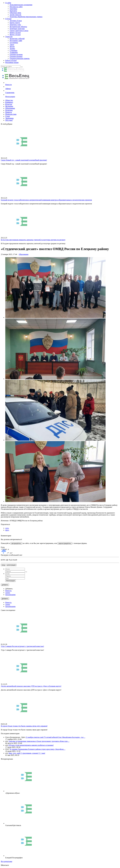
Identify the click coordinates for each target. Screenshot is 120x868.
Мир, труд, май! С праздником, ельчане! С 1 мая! (27, 753)
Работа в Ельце (11, 60)
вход (3, 565)
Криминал (9, 102)
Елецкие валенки (16, 56)
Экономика (9, 118)
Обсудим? (9, 120)
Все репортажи (7, 861)
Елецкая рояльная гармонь (20, 58)
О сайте (8, 3)
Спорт (8, 116)
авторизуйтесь (16, 543)
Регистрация (10, 581)
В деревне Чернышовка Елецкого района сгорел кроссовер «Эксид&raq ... (38, 749)
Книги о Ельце (15, 33)
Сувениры (14, 51)
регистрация (11, 565)
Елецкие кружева (16, 54)
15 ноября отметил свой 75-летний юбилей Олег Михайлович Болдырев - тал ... (55, 737)
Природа (9, 112)
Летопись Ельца (16, 21)
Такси (12, 45)
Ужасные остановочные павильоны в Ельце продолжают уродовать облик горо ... (39, 741)
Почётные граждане (17, 29)
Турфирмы (14, 53)
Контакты (13, 11)
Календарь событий (17, 39)
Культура (9, 104)
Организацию (10, 595)
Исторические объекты (18, 27)
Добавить (5, 599)
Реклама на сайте (16, 7)
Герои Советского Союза (19, 31)
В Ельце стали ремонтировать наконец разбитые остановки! (31, 745)
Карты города (15, 23)
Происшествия (11, 114)
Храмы (12, 49)
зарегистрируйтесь (65, 543)
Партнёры (13, 9)
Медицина (9, 106)
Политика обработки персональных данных (26, 17)
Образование (10, 108)
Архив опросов (15, 15)
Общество (9, 100)
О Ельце (8, 19)
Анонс (8, 593)
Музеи (12, 47)
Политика (9, 110)
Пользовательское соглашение (21, 5)
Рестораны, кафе (16, 41)
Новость (8, 591)
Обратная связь (15, 13)
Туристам (9, 37)
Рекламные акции (12, 62)
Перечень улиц (15, 25)
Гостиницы (14, 43)
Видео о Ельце (15, 35)
